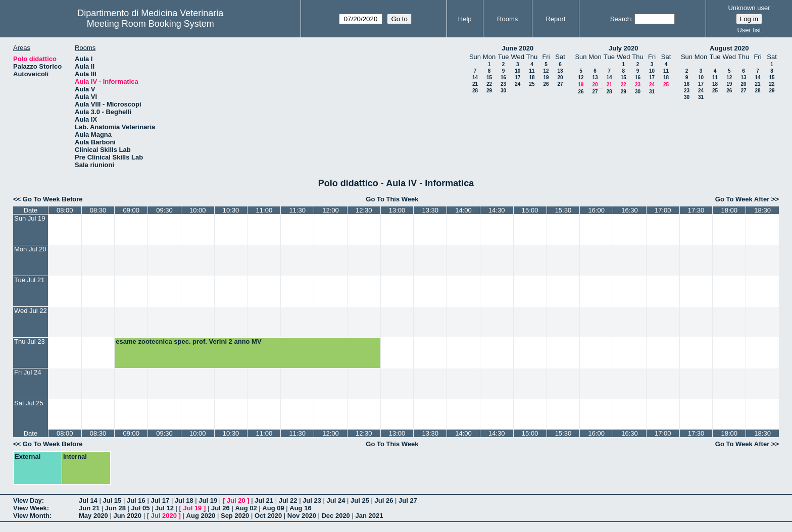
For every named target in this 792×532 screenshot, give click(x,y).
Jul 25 (360, 500)
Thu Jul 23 (30, 341)
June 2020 (517, 48)
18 (532, 77)
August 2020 (729, 48)
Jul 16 (136, 500)
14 (475, 77)
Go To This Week (392, 199)
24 (517, 84)
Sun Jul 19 (30, 218)
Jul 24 (336, 500)
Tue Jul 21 (29, 280)
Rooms (507, 19)
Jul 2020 (164, 516)
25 (532, 84)
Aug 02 (246, 508)
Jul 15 (112, 500)
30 (503, 91)
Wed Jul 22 (31, 311)
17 (517, 77)
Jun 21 (89, 508)
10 (517, 71)
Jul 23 (312, 500)
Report (555, 19)
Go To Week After (742, 199)
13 (560, 71)
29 (489, 91)
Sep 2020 (235, 516)
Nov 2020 (302, 516)
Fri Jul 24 (28, 372)
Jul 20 (236, 500)
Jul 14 (88, 500)
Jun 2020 (127, 516)
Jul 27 (408, 500)
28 (475, 91)
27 (560, 84)
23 (503, 84)
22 (489, 84)
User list (749, 30)
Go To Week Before (53, 199)
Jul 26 (384, 500)
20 (560, 77)
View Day (28, 500)
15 (489, 77)
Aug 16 (300, 508)
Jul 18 (184, 500)
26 (546, 84)
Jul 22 (288, 500)
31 (652, 92)
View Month (31, 516)
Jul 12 (164, 508)
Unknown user (749, 8)
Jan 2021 (369, 516)
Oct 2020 (268, 516)
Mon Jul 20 (30, 249)
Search (621, 19)
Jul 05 (141, 508)
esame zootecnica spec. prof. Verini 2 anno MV (188, 341)
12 (546, 71)
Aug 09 (273, 508)
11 (532, 71)
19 (546, 77)
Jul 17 (160, 500)
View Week (30, 508)
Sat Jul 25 (29, 403)
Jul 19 (208, 500)
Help (465, 19)
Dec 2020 (335, 516)
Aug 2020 (201, 516)
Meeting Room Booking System (151, 24)
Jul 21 (264, 500)
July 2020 (624, 48)
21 (475, 84)
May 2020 (93, 516)
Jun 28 (115, 508)
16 (503, 77)
